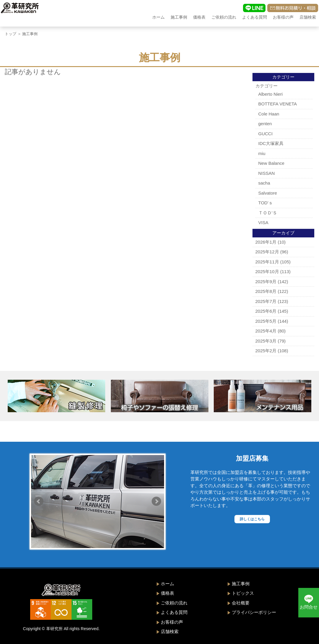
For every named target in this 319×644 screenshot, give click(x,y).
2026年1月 (266, 242)
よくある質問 (255, 17)
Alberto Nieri (271, 94)
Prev (39, 501)
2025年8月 (266, 291)
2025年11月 (267, 262)
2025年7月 (266, 301)
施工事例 (179, 17)
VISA (263, 222)
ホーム (158, 17)
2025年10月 (267, 272)
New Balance (271, 163)
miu (262, 153)
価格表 (199, 17)
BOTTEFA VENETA (278, 104)
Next (156, 501)
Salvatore (268, 193)
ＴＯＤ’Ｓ (268, 213)
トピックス (243, 593)
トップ (10, 34)
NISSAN (267, 173)
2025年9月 (266, 282)
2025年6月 (266, 311)
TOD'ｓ (266, 203)
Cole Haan (269, 114)
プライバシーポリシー (254, 612)
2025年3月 (266, 341)
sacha (264, 183)
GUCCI (265, 134)
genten (265, 124)
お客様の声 (283, 17)
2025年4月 (266, 331)
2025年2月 (266, 351)
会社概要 (241, 603)
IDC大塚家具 (271, 143)
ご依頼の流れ (224, 17)
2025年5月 (266, 321)
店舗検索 (308, 17)
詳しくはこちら (252, 519)
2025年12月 (267, 252)
